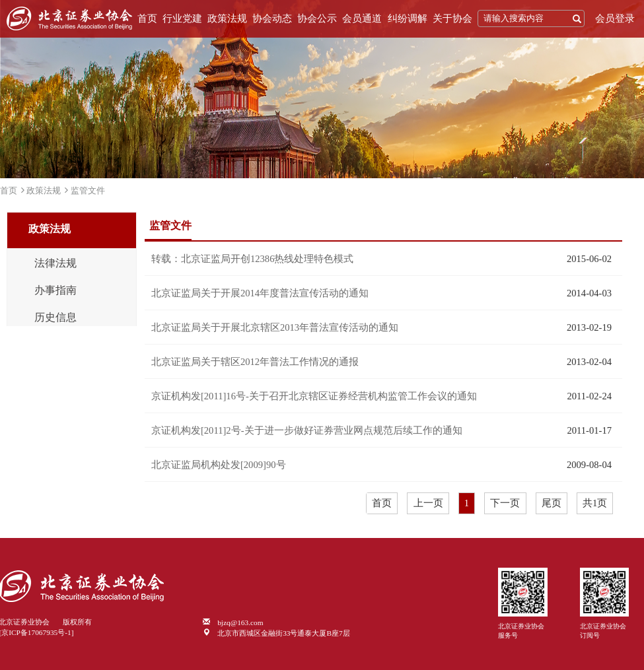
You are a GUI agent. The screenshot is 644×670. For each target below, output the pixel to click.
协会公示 (317, 18)
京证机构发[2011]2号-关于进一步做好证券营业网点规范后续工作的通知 (307, 430)
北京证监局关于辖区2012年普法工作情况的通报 (255, 362)
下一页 (505, 503)
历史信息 (55, 318)
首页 (147, 18)
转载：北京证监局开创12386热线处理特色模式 (253, 259)
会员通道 (362, 18)
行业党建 (182, 18)
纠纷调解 (408, 18)
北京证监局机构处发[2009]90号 (219, 465)
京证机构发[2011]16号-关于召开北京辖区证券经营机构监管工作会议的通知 (314, 396)
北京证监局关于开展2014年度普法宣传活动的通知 (260, 293)
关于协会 (452, 18)
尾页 (552, 503)
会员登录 (615, 18)
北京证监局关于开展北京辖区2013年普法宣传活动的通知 (275, 327)
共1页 (595, 503)
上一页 (428, 503)
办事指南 (55, 290)
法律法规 (55, 263)
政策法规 (227, 18)
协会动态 (272, 18)
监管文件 (88, 190)
